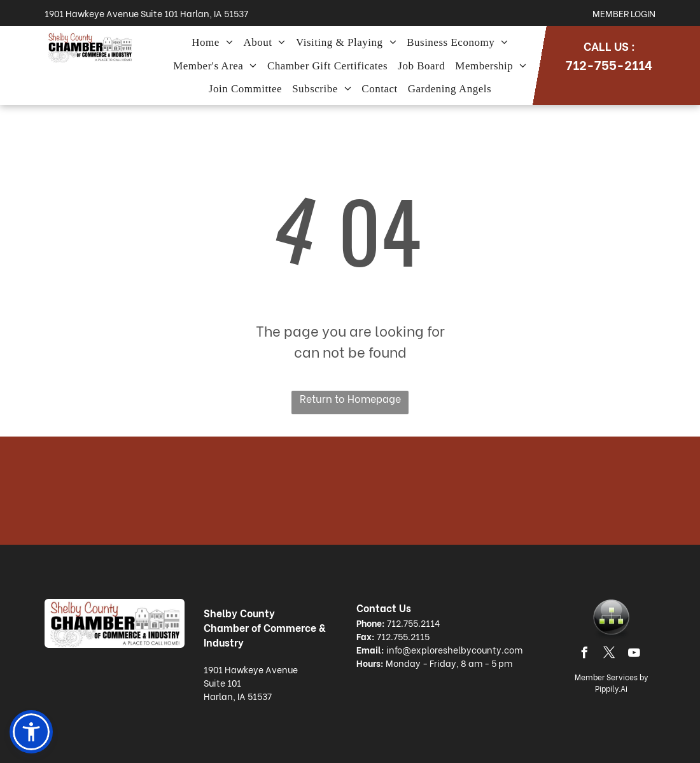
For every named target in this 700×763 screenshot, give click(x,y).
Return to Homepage (350, 398)
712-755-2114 (609, 64)
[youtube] (634, 654)
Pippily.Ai (611, 688)
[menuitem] (212, 43)
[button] (31, 732)
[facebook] (585, 654)
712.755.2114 (413, 623)
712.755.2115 (403, 636)
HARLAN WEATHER (350, 491)
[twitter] (610, 654)
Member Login (624, 13)
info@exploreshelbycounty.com (454, 649)
